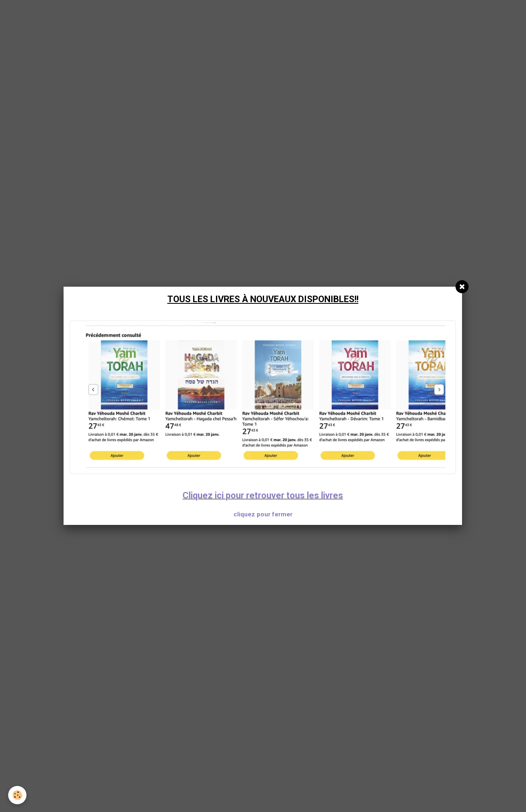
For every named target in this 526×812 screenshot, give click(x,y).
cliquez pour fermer (263, 514)
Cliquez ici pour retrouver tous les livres (263, 495)
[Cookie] (17, 795)
